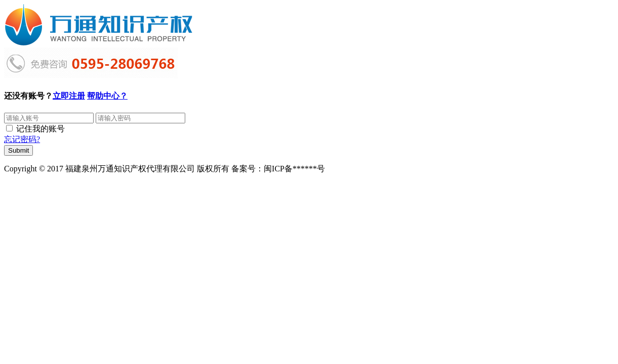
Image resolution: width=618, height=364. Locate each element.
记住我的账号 (40, 129)
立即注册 (69, 96)
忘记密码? (22, 139)
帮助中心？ (107, 96)
